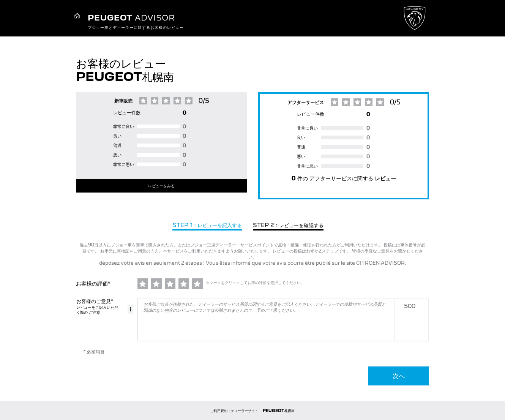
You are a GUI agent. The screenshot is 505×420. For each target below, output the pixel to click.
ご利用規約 (219, 411)
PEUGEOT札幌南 (279, 411)
